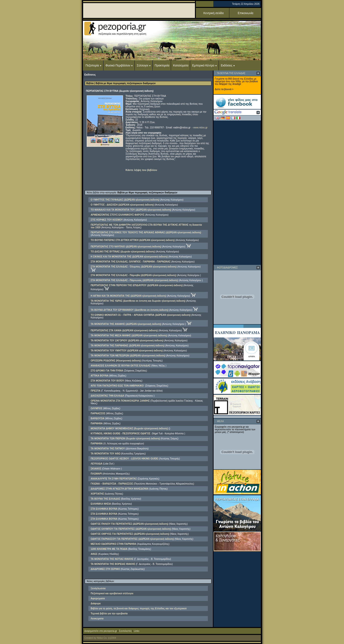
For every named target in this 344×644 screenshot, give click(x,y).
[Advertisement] (237, 193)
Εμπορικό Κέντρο (203, 65)
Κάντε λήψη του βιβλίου (141, 170)
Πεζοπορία (92, 65)
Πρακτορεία (162, 65)
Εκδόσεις (226, 65)
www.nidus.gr (200, 128)
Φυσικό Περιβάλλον (118, 65)
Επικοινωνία (245, 13)
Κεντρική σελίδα (214, 13)
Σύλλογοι (143, 65)
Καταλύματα (181, 65)
